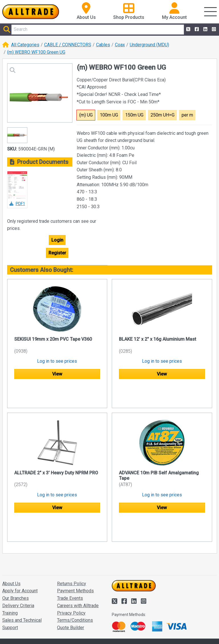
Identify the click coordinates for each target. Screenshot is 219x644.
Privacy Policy (71, 569)
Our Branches (16, 554)
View (57, 374)
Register (57, 253)
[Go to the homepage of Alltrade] (31, 12)
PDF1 (17, 204)
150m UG (134, 115)
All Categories (25, 45)
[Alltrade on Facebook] (196, 29)
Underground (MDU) (149, 45)
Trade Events (70, 554)
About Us (11, 540)
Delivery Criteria (18, 562)
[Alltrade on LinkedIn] (205, 29)
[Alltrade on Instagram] (213, 29)
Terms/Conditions (75, 576)
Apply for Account (20, 547)
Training (10, 569)
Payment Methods (75, 547)
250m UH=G (163, 115)
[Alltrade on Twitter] (188, 29)
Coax (120, 45)
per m (187, 115)
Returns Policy (72, 540)
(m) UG (86, 115)
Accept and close (130, 632)
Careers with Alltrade (78, 562)
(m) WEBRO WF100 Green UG (36, 52)
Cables (103, 45)
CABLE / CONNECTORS (68, 45)
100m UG (109, 115)
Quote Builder (71, 584)
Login (57, 240)
